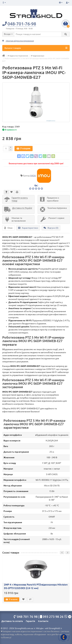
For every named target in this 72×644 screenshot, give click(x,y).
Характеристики (28, 228)
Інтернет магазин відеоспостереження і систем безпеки (31, 631)
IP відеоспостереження (18, 56)
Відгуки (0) (51, 228)
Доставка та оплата (12, 621)
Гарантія (30, 621)
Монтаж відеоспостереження (18, 41)
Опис (8, 228)
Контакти (43, 621)
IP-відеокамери (38, 56)
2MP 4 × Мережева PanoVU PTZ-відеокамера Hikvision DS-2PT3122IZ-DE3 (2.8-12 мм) (36, 586)
